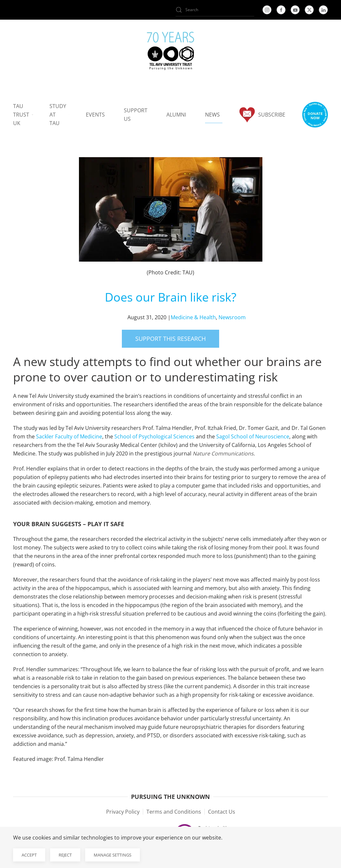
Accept (29, 855)
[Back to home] (170, 52)
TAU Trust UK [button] (23, 115)
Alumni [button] (176, 115)
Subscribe (262, 115)
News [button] (212, 115)
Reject (65, 855)
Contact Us (222, 812)
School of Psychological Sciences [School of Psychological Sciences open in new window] (154, 436)
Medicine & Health (193, 317)
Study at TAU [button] (59, 115)
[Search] (215, 10)
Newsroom (232, 317)
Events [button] (95, 115)
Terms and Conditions (174, 812)
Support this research (170, 339)
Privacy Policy (123, 812)
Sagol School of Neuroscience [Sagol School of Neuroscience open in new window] (253, 436)
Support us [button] (136, 115)
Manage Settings (113, 855)
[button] (315, 115)
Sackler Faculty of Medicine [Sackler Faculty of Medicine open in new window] (69, 436)
